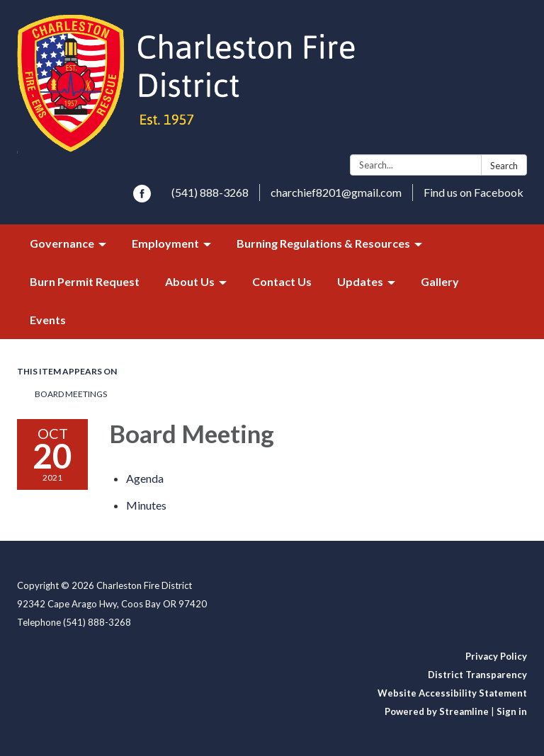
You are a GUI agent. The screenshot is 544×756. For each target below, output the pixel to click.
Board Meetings (71, 394)
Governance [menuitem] (62, 243)
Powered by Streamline (437, 711)
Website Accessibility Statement (452, 693)
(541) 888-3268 (210, 192)
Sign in (512, 711)
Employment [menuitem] (165, 243)
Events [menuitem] (48, 320)
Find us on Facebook (474, 192)
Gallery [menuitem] (440, 281)
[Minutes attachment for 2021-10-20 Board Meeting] (146, 505)
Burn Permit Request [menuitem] (85, 281)
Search (504, 166)
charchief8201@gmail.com (336, 192)
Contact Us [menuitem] (282, 281)
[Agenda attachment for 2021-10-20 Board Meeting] (145, 478)
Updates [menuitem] (360, 281)
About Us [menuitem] (190, 281)
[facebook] (142, 198)
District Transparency (477, 675)
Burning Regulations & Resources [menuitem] (323, 243)
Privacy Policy (496, 656)
